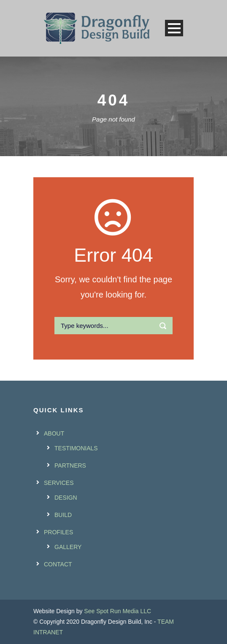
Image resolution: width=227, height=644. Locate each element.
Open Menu (174, 28)
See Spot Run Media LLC (118, 611)
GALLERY (68, 547)
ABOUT (54, 433)
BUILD (63, 515)
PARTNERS (70, 465)
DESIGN (66, 498)
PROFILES (58, 532)
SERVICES (59, 483)
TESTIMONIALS (76, 448)
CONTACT (58, 564)
